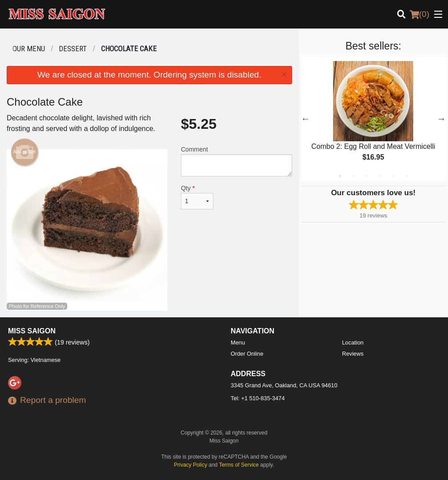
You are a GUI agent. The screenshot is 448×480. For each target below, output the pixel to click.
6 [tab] (407, 176)
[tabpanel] (373, 119)
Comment (236, 161)
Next (441, 119)
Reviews (353, 354)
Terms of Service (239, 465)
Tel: (258, 398)
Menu (238, 343)
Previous (305, 119)
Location (353, 343)
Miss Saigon (32, 331)
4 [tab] (380, 176)
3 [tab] (367, 176)
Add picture (25, 152)
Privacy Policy (191, 465)
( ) (419, 14)
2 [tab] (353, 176)
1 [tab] (340, 176)
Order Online (247, 354)
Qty (197, 197)
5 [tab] (393, 176)
